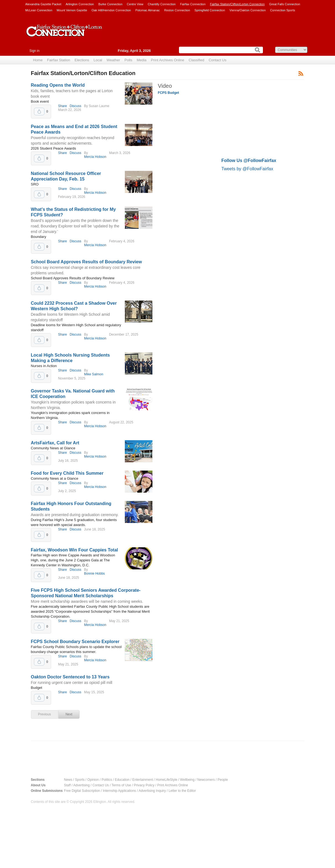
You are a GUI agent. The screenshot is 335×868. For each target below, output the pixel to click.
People (223, 780)
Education (122, 780)
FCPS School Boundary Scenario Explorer (75, 642)
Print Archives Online (167, 60)
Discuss (75, 106)
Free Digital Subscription (82, 791)
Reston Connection (177, 10)
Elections (82, 60)
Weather (113, 60)
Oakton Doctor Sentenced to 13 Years (70, 677)
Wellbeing (187, 780)
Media (142, 60)
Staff (67, 785)
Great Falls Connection (285, 4)
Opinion (93, 780)
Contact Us (217, 60)
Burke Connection (110, 4)
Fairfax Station (59, 60)
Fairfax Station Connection (64, 35)
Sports (80, 780)
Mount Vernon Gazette (72, 10)
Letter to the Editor (182, 791)
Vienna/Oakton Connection (248, 10)
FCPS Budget (169, 93)
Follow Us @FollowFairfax (249, 160)
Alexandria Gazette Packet (43, 4)
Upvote (39, 112)
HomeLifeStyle (167, 780)
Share (62, 106)
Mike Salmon (93, 374)
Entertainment (143, 780)
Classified (196, 60)
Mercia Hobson (95, 157)
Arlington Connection (80, 4)
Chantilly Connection (162, 4)
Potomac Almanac (148, 10)
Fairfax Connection (193, 4)
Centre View (135, 4)
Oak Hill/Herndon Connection (111, 10)
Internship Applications (119, 791)
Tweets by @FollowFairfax (247, 169)
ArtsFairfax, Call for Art (55, 443)
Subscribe (301, 73)
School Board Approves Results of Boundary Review (86, 262)
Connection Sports (283, 10)
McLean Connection (39, 10)
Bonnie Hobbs (94, 574)
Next (69, 714)
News (68, 780)
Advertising (81, 785)
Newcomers (206, 780)
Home (38, 60)
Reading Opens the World (58, 85)
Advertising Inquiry (152, 791)
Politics (107, 780)
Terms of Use (121, 785)
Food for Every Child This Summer (67, 473)
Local (98, 60)
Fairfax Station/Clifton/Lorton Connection (237, 4)
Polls (128, 60)
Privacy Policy (144, 785)
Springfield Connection (210, 10)
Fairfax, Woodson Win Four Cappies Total (75, 550)
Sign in (35, 51)
